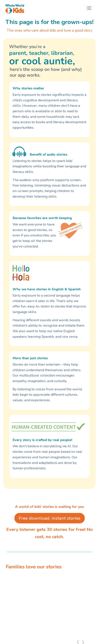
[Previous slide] (7, 605)
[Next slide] (92, 605)
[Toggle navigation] (89, 8)
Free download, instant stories (50, 518)
